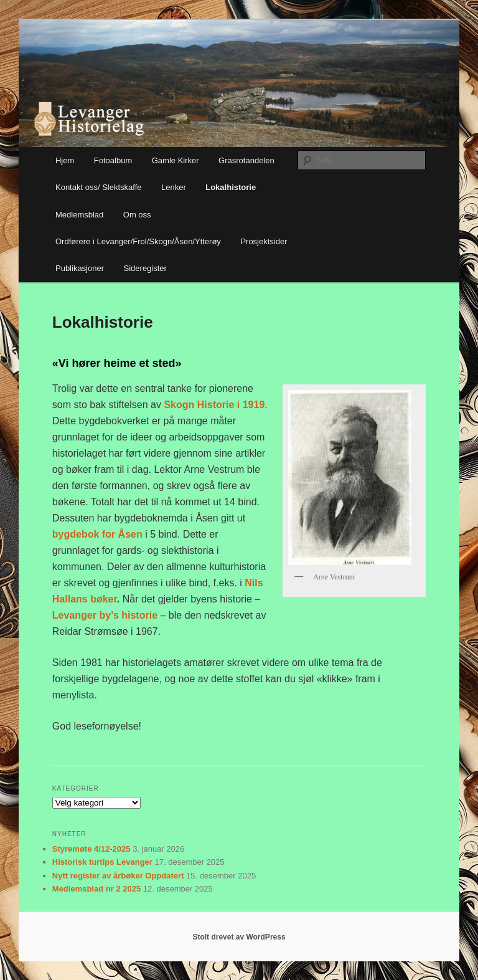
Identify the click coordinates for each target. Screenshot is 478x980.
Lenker (174, 187)
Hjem (65, 160)
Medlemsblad (79, 215)
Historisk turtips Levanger (102, 862)
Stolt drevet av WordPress (239, 937)
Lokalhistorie (231, 187)
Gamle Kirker (176, 160)
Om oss (137, 215)
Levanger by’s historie (106, 615)
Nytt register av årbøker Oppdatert (118, 876)
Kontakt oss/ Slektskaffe (99, 187)
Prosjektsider (264, 241)
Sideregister (145, 268)
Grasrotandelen (246, 160)
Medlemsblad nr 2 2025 (96, 889)
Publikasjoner (80, 268)
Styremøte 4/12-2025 (91, 849)
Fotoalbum (113, 160)
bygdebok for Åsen (99, 534)
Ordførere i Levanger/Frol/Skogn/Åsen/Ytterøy (138, 241)
